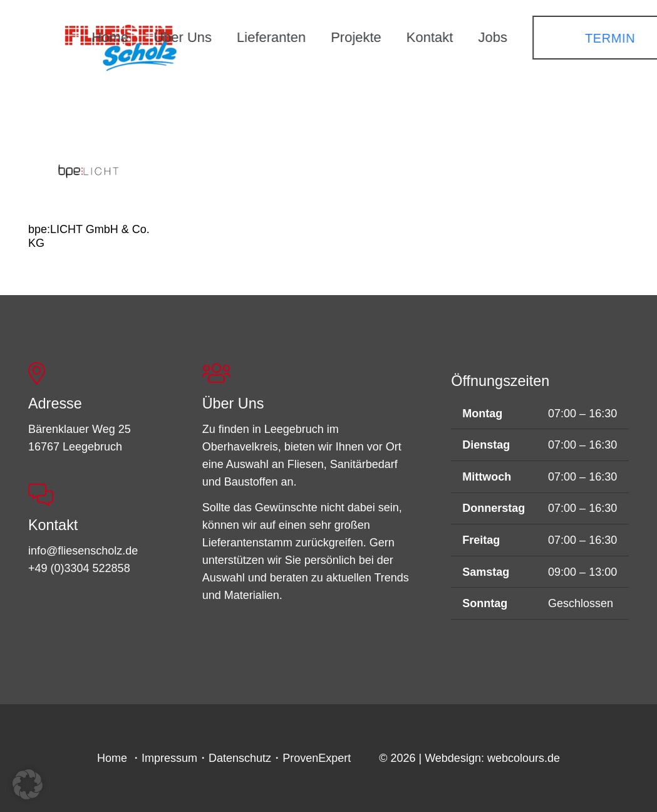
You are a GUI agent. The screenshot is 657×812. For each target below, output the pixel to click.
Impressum (169, 758)
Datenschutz (240, 758)
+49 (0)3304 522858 (79, 568)
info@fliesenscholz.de (83, 551)
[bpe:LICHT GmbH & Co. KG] (91, 169)
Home (112, 758)
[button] (28, 784)
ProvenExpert (317, 758)
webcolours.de (524, 758)
